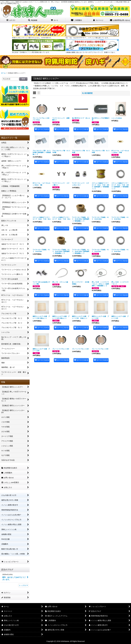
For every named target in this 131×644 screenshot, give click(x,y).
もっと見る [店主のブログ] (23, 585)
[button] (33, 20)
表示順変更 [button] (87, 93)
